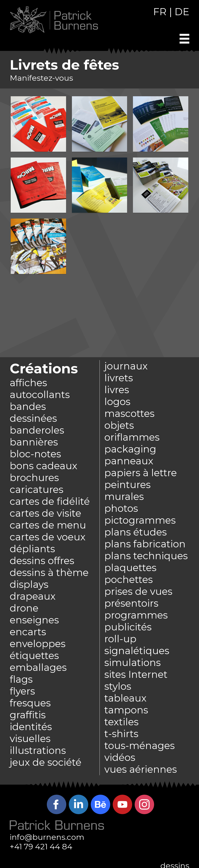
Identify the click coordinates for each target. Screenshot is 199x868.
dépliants (32, 549)
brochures (34, 478)
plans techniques (146, 556)
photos (121, 508)
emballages (38, 667)
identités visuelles (31, 733)
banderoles (37, 430)
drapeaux (33, 596)
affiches (28, 383)
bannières (34, 442)
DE (182, 12)
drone (24, 608)
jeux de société (46, 762)
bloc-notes (35, 454)
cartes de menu (48, 525)
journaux (126, 366)
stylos (118, 686)
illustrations (38, 750)
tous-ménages (140, 746)
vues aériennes (141, 769)
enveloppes (38, 644)
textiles (121, 722)
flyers (22, 691)
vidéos (120, 757)
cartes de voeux (48, 537)
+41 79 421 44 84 (41, 847)
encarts (28, 632)
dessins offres (42, 561)
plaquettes (130, 568)
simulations (133, 663)
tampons (126, 710)
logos (117, 402)
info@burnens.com (47, 837)
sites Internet (136, 674)
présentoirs (131, 603)
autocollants (40, 395)
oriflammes (132, 437)
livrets (119, 378)
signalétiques (137, 651)
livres (117, 390)
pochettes (129, 580)
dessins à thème (49, 573)
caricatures (37, 490)
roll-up (120, 639)
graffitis (28, 715)
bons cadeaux (44, 466)
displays (29, 584)
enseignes (34, 620)
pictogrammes (140, 520)
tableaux (125, 698)
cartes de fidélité (50, 501)
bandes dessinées (33, 412)
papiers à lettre (141, 473)
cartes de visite (45, 513)
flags (21, 679)
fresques (30, 703)
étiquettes (34, 656)
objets (119, 425)
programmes (136, 615)
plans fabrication (145, 544)
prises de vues (138, 591)
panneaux (129, 461)
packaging (130, 449)
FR (160, 12)
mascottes (129, 413)
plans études (136, 532)
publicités (128, 627)
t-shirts (121, 734)
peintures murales (127, 491)
